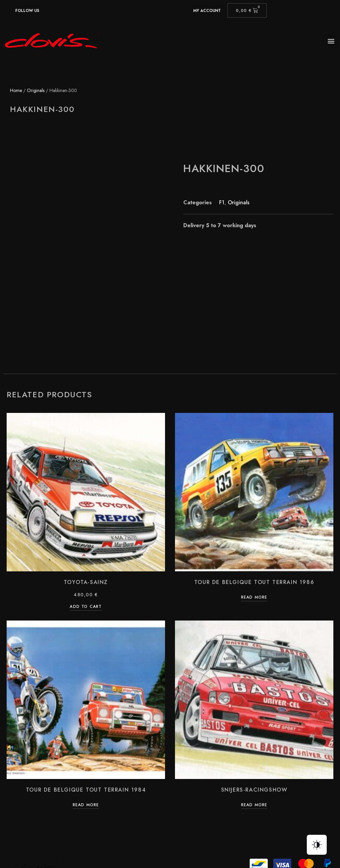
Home (16, 90)
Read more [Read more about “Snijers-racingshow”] (254, 751)
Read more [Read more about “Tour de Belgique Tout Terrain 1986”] (254, 544)
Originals (36, 90)
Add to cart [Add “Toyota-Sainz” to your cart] (86, 553)
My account (207, 11)
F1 (222, 202)
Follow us (27, 11)
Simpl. (293, 840)
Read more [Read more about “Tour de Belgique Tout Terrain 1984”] (86, 751)
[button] (331, 41)
